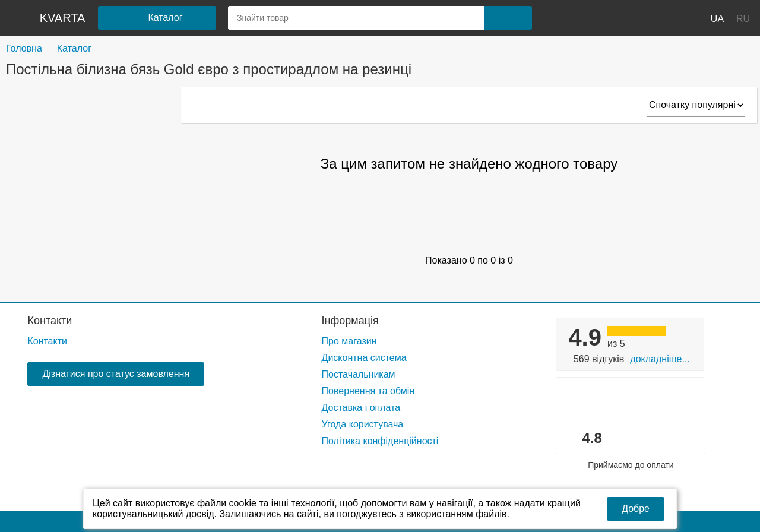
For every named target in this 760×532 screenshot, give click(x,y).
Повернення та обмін (368, 391)
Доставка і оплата (361, 408)
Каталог (74, 48)
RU (743, 18)
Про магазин (349, 341)
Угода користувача (363, 424)
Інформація (350, 321)
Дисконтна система (364, 358)
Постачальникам (359, 374)
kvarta (63, 18)
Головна (24, 48)
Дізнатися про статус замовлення (116, 374)
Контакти (50, 321)
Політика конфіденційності (380, 441)
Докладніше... (660, 359)
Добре (636, 509)
